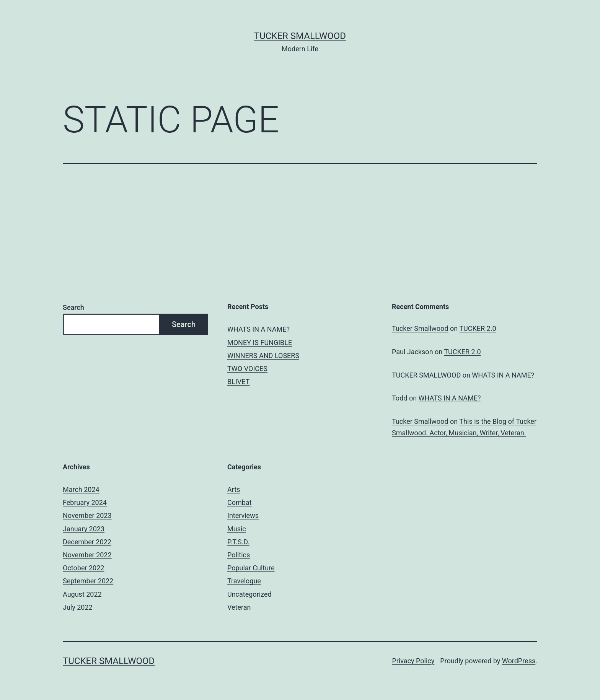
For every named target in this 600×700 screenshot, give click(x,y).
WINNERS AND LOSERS (263, 356)
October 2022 (83, 568)
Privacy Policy (413, 661)
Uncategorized (249, 594)
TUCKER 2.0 (478, 328)
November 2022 (87, 555)
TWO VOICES (247, 369)
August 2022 (82, 594)
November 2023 (87, 515)
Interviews (243, 515)
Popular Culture (251, 568)
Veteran (239, 607)
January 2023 (84, 529)
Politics (239, 555)
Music (237, 529)
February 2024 (85, 502)
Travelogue (244, 581)
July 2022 (78, 607)
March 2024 (81, 489)
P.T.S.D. (238, 542)
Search (73, 307)
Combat (240, 502)
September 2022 (88, 581)
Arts (234, 489)
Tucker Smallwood (300, 36)
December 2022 (87, 542)
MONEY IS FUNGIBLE (260, 343)
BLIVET (238, 382)
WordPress (519, 661)
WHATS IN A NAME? (258, 329)
